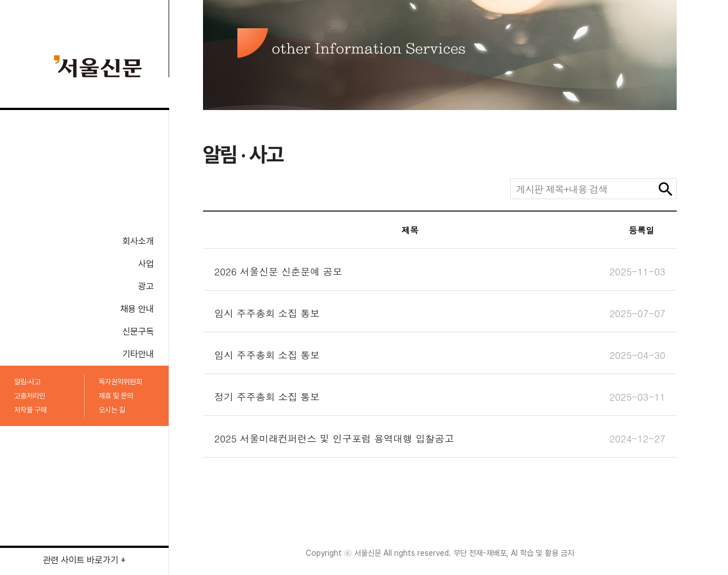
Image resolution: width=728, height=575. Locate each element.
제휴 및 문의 (116, 396)
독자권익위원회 (120, 382)
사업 (146, 264)
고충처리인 (30, 396)
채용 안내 (137, 309)
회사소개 (138, 241)
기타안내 (138, 354)
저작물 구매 (30, 410)
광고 (146, 286)
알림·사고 (27, 382)
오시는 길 (112, 410)
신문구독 (138, 332)
